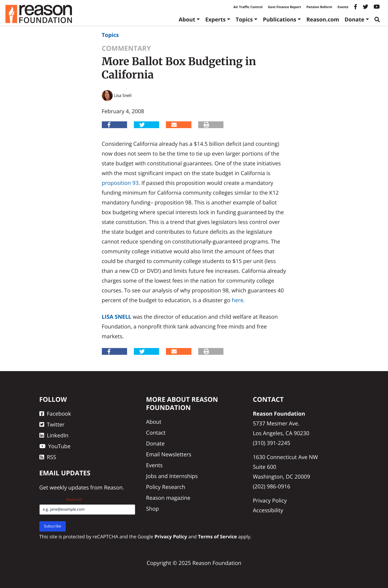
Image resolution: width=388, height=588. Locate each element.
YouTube (55, 446)
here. (238, 300)
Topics (244, 19)
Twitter (52, 424)
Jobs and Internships (172, 476)
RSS (48, 457)
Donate (354, 19)
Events (343, 7)
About (187, 19)
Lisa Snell (117, 317)
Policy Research (166, 487)
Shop (153, 509)
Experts (215, 19)
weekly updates (69, 487)
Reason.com (323, 19)
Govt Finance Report (285, 7)
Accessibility (268, 510)
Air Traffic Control (248, 7)
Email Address (61, 499)
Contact (156, 433)
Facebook (55, 414)
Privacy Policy (270, 500)
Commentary (126, 48)
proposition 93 (120, 183)
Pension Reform (319, 7)
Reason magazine (168, 498)
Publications (280, 19)
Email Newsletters (169, 454)
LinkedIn (54, 435)
